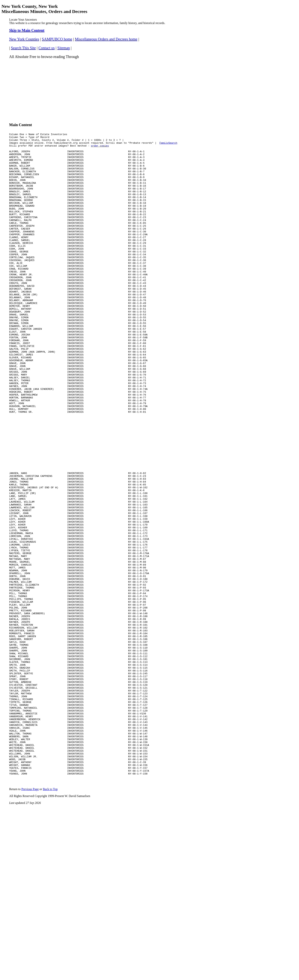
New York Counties (24, 39)
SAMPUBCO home (57, 39)
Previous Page (30, 906)
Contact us (47, 48)
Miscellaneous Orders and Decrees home (106, 39)
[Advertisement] (124, 89)
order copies (100, 148)
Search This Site (23, 48)
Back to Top (50, 906)
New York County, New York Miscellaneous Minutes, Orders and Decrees (44, 9)
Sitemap (64, 48)
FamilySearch (168, 145)
